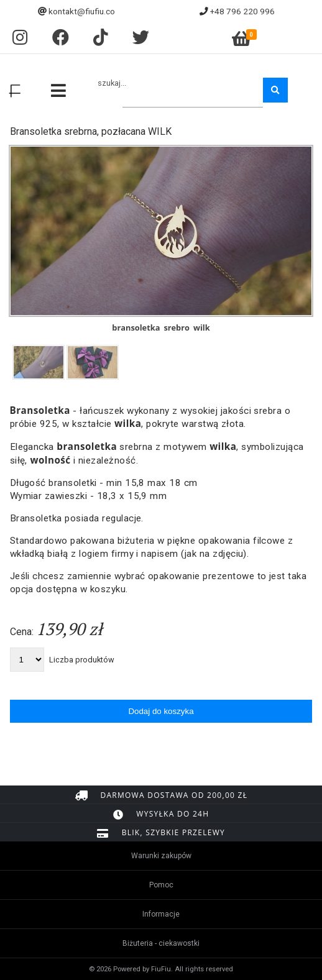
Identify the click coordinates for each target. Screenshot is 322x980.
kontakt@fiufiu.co (82, 11)
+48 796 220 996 (242, 11)
